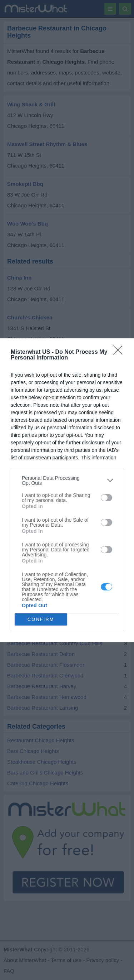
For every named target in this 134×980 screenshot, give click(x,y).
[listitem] (67, 481)
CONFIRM (41, 619)
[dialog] (67, 490)
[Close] (120, 352)
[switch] (106, 498)
